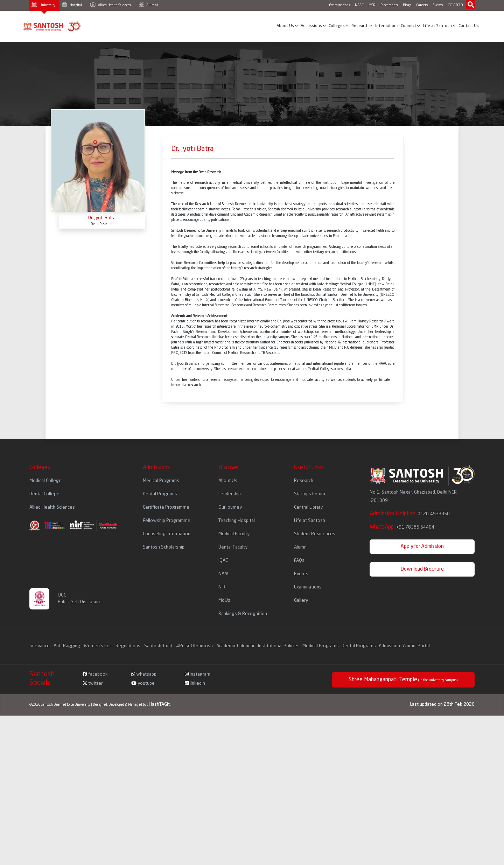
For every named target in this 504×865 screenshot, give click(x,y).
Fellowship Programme (167, 521)
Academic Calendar (235, 646)
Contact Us (469, 26)
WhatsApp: (402, 527)
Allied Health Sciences (110, 5)
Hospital (72, 5)
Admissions (313, 26)
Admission (389, 646)
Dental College (44, 494)
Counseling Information (167, 534)
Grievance (40, 646)
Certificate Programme (166, 507)
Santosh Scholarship (164, 547)
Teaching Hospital (237, 521)
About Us (287, 26)
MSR (372, 5)
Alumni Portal (416, 646)
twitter (93, 683)
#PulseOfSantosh (194, 646)
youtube (143, 683)
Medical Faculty (234, 534)
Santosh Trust (158, 646)
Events (438, 5)
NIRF (223, 587)
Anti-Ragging (67, 646)
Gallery (301, 601)
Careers (422, 5)
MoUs (224, 601)
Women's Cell (98, 646)
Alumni (148, 5)
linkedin (195, 683)
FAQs (299, 561)
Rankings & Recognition (243, 614)
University (43, 4)
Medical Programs (161, 481)
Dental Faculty (233, 547)
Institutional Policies (279, 646)
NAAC (359, 5)
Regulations (128, 646)
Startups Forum (310, 494)
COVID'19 (455, 5)
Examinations (339, 5)
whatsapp (144, 674)
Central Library (308, 507)
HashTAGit (159, 704)
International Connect (398, 26)
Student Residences (315, 534)
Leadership (230, 494)
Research (362, 26)
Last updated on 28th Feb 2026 (442, 704)
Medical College (45, 481)
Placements (389, 5)
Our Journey (230, 507)
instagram (198, 674)
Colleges (339, 26)
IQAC (223, 561)
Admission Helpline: (410, 514)
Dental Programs (160, 494)
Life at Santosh (439, 26)
